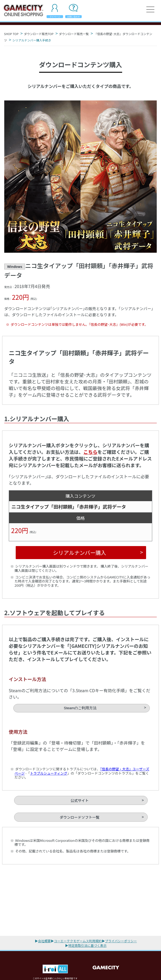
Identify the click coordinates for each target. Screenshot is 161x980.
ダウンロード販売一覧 (74, 34)
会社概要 (44, 941)
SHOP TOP (11, 34)
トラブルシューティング (49, 773)
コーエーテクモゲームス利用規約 (78, 941)
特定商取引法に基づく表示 (88, 945)
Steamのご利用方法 (80, 708)
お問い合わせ (73, 17)
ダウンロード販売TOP (39, 34)
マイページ (55, 17)
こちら (90, 452)
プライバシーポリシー (121, 941)
